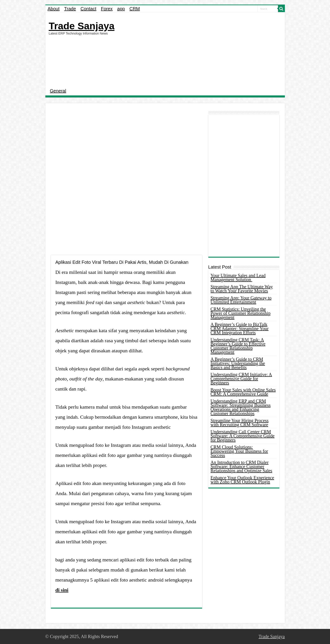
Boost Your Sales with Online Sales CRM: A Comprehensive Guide (243, 392)
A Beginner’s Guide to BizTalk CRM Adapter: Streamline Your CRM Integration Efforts (240, 329)
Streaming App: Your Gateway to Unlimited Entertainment (241, 300)
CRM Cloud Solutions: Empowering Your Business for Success (239, 451)
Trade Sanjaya (82, 26)
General (58, 91)
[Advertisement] (198, 49)
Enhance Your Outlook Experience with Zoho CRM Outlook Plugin (242, 480)
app (121, 9)
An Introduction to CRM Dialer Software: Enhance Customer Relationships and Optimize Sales (241, 466)
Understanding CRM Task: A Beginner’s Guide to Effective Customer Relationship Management (238, 346)
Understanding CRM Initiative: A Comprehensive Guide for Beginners (241, 379)
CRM (135, 9)
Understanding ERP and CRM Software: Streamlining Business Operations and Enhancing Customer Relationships (241, 407)
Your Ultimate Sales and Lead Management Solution (238, 278)
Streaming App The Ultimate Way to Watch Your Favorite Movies (242, 289)
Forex (107, 9)
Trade (70, 9)
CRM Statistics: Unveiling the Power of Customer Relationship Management (241, 313)
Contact (88, 9)
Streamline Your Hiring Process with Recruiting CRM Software (240, 423)
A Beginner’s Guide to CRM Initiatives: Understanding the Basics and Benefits (238, 363)
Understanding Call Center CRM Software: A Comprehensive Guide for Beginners (243, 436)
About (54, 9)
